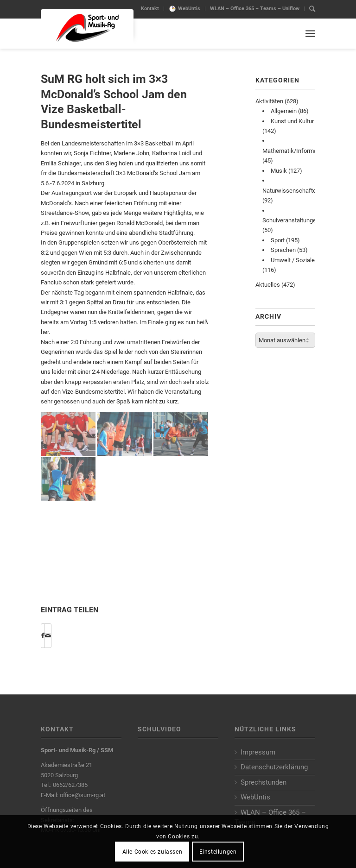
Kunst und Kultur (292, 121)
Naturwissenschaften (291, 191)
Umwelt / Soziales (294, 260)
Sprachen (283, 250)
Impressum (258, 752)
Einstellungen (218, 852)
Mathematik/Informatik (293, 151)
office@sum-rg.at (83, 795)
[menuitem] (150, 9)
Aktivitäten (269, 101)
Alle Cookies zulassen (153, 852)
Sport (278, 240)
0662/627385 (70, 785)
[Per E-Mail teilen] (48, 636)
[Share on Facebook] (43, 636)
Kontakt (150, 9)
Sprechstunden (264, 782)
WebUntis (189, 9)
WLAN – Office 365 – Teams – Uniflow (255, 9)
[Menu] (310, 34)
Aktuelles (268, 285)
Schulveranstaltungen (291, 220)
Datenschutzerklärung (274, 767)
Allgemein (284, 111)
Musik (279, 171)
